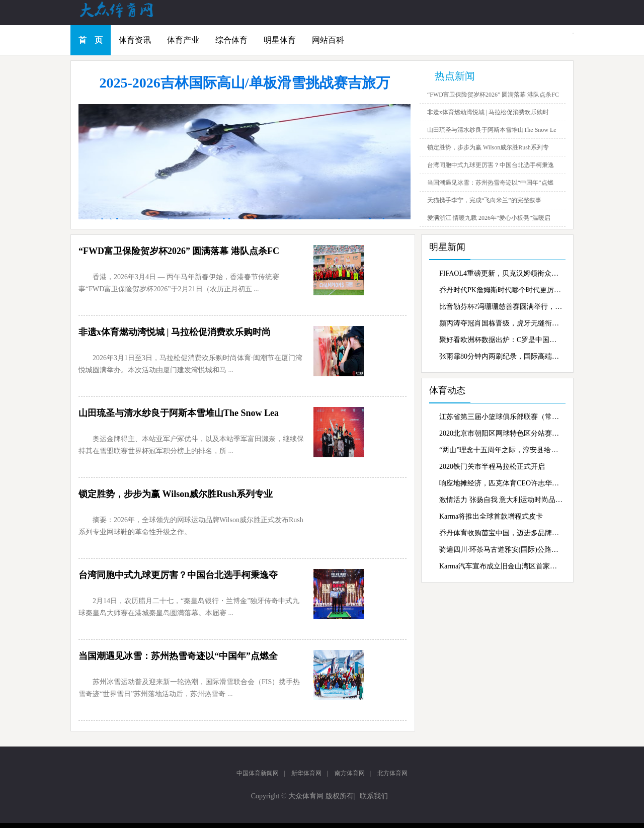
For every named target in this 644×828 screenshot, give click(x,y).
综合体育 (231, 40)
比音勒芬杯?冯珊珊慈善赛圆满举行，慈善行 (501, 307)
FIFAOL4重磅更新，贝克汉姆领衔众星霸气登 (501, 273)
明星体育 (280, 40)
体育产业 (183, 40)
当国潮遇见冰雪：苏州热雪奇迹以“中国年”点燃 (490, 183)
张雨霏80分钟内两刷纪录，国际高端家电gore (501, 356)
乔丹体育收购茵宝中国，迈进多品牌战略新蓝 (501, 533)
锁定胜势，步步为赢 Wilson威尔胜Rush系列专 (488, 147)
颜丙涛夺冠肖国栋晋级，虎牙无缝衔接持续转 (501, 323)
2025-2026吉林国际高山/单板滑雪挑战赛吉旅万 (244, 83)
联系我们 (374, 796)
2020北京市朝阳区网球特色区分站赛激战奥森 (501, 433)
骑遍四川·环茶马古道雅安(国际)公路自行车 (501, 550)
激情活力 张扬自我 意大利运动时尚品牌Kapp (501, 500)
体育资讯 (135, 40)
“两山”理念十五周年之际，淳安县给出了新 (501, 450)
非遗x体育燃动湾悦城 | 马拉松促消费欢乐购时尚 (175, 332)
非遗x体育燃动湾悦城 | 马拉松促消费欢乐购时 (488, 112)
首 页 (91, 40)
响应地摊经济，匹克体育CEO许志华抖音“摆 (501, 483)
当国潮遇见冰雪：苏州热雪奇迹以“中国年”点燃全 (178, 656)
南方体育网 (350, 773)
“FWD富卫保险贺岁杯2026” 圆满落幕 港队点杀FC (493, 95)
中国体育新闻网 (258, 773)
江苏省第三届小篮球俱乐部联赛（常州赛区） (501, 417)
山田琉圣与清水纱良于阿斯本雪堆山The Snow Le (492, 130)
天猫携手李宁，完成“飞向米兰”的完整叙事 (484, 200)
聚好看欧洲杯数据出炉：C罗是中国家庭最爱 (501, 340)
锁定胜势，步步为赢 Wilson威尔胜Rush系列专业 (176, 494)
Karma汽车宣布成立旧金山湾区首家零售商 (501, 566)
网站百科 (328, 40)
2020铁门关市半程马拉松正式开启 (492, 467)
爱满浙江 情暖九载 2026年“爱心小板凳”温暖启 (489, 218)
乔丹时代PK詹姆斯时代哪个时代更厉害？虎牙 (501, 290)
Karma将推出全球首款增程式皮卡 (491, 516)
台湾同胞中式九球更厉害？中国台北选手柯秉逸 (491, 165)
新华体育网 (306, 773)
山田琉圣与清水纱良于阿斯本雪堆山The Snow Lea (179, 413)
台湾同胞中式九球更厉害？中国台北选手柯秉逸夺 (178, 575)
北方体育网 (392, 773)
